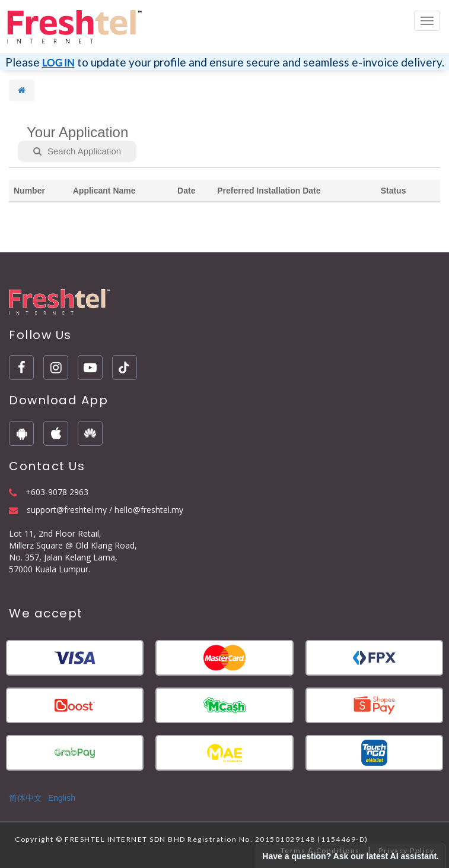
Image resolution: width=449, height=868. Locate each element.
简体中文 (26, 798)
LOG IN (58, 63)
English (62, 798)
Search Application (77, 151)
